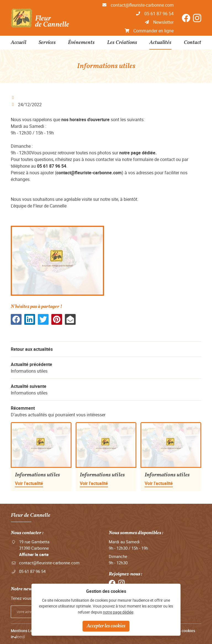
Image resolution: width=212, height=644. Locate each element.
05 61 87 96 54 (159, 14)
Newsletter (163, 22)
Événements (81, 43)
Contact (193, 43)
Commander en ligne (153, 31)
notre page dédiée (118, 612)
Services (47, 43)
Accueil (18, 43)
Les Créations (122, 43)
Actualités (160, 43)
